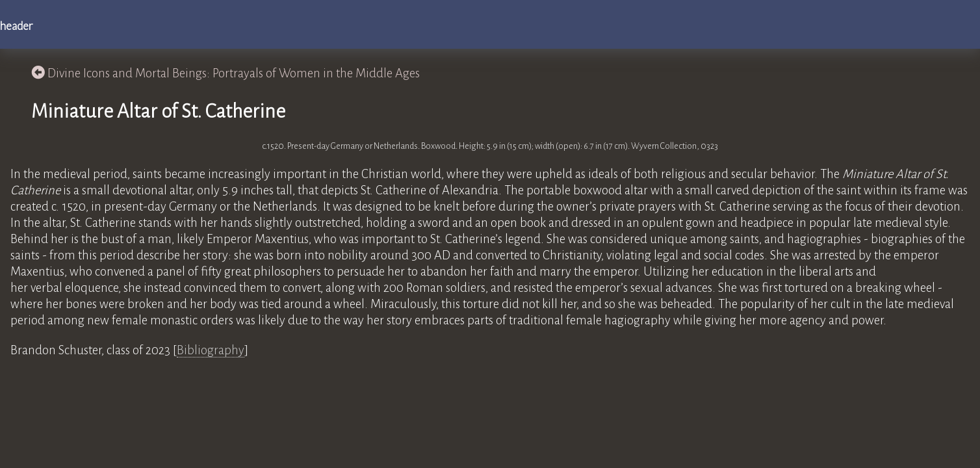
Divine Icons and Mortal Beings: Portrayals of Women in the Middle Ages (226, 73)
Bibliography (211, 350)
